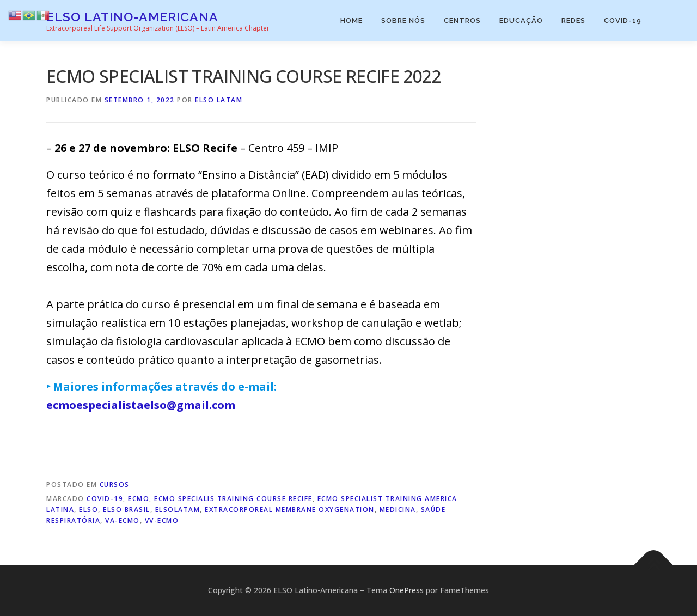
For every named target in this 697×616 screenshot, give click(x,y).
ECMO (139, 499)
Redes (573, 20)
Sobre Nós (403, 20)
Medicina (398, 510)
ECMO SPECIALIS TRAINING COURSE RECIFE (233, 499)
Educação (521, 20)
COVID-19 (623, 20)
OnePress (406, 590)
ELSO (88, 510)
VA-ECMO (123, 520)
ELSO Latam (219, 100)
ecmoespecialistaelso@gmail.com (141, 405)
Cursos (115, 484)
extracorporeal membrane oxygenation (290, 510)
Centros (462, 20)
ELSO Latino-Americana (132, 17)
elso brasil (127, 510)
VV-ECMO (162, 520)
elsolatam (178, 510)
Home (351, 20)
